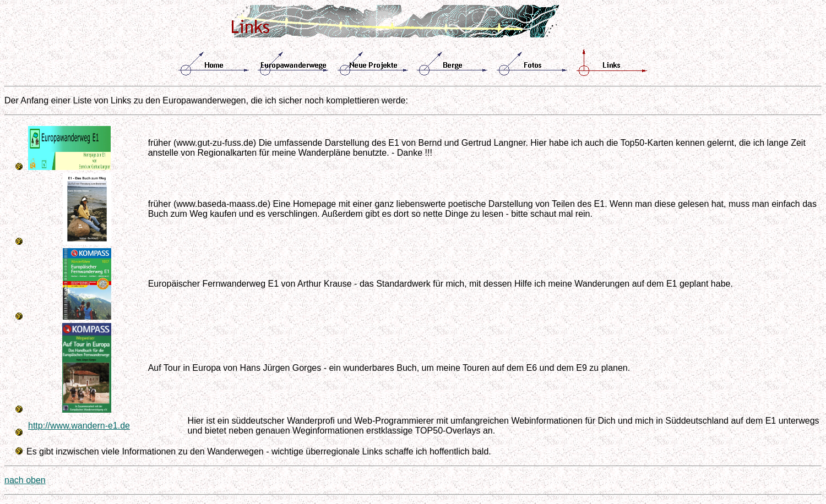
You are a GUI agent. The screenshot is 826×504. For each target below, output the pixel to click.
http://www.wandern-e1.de (79, 426)
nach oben (25, 480)
